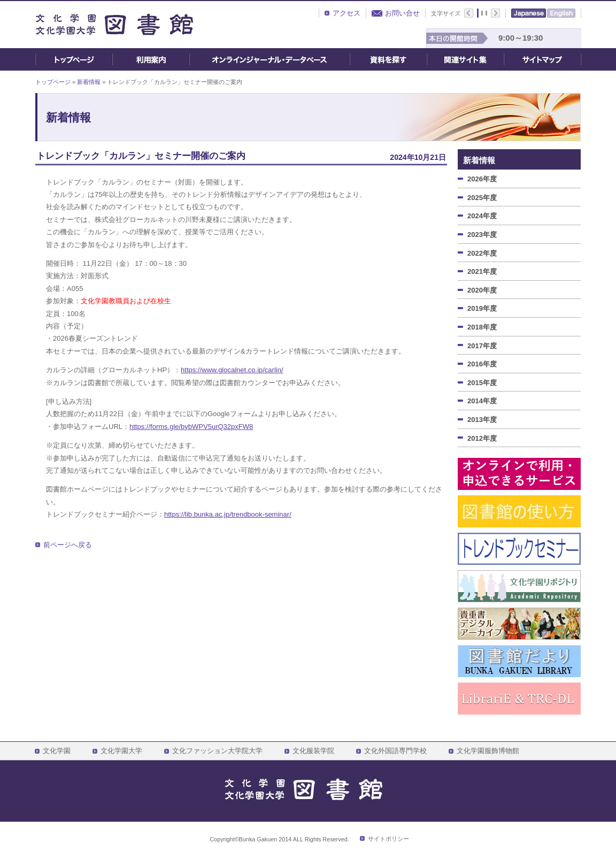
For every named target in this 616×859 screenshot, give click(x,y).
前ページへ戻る (68, 545)
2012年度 (482, 438)
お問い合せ (402, 13)
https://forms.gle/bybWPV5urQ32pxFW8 (191, 427)
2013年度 (482, 420)
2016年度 (482, 364)
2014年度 (482, 401)
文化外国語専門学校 (395, 751)
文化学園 (57, 751)
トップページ (74, 59)
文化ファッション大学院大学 (217, 751)
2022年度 (482, 253)
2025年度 (482, 198)
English (561, 13)
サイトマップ (542, 59)
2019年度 (482, 308)
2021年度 (482, 271)
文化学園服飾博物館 (488, 751)
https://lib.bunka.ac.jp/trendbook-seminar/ (228, 514)
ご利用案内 (151, 59)
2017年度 (482, 346)
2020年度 (482, 290)
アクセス (346, 13)
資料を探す (388, 59)
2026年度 (482, 179)
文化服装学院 (313, 751)
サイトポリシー (388, 839)
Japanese (529, 13)
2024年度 (482, 216)
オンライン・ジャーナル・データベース (269, 59)
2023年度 (482, 235)
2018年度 (482, 327)
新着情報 (89, 82)
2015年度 (482, 383)
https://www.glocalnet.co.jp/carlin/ (232, 370)
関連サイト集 (465, 59)
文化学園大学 (121, 751)
